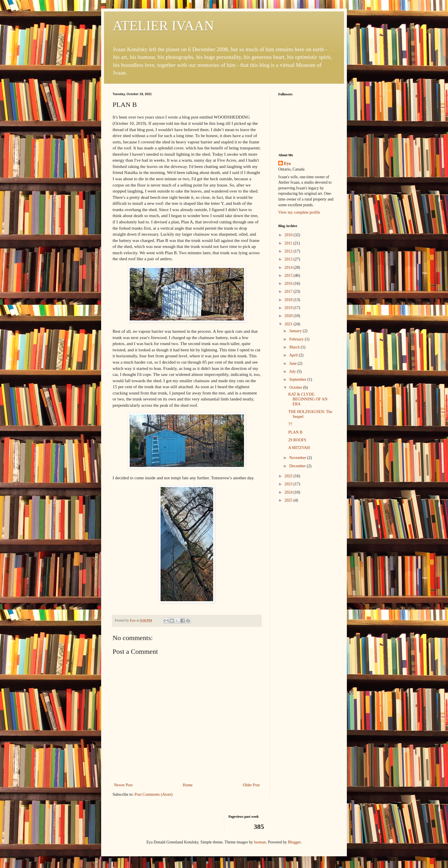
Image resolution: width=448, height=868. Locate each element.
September (298, 379)
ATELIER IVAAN (163, 26)
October (296, 387)
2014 (289, 267)
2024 (289, 492)
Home (188, 785)
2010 (289, 235)
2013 (289, 259)
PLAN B (295, 432)
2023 (289, 484)
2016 (289, 283)
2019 (289, 308)
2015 (289, 275)
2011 (289, 243)
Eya (287, 164)
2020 (289, 316)
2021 (289, 324)
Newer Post (123, 785)
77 (290, 424)
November (298, 458)
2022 (289, 476)
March (295, 347)
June (293, 363)
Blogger (294, 842)
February (297, 339)
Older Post (251, 785)
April (294, 355)
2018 (289, 300)
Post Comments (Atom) (154, 794)
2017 (289, 291)
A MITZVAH (299, 448)
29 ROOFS (297, 440)
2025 (289, 500)
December (298, 466)
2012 (289, 251)
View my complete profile (299, 212)
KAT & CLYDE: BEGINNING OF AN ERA (308, 399)
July (293, 371)
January (296, 331)
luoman (260, 842)
